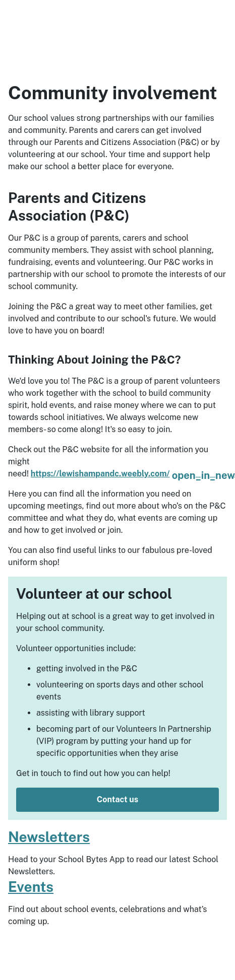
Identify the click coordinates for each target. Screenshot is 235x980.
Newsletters (49, 837)
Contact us (117, 799)
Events (31, 887)
